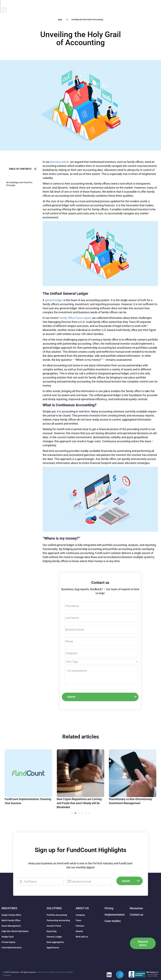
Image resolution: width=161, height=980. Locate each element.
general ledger (54, 300)
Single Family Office (11, 915)
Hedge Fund (8, 937)
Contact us (137, 915)
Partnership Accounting (58, 920)
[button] (157, 6)
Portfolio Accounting (57, 915)
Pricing (109, 908)
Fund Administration (12, 948)
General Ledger (54, 937)
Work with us (82, 937)
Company (80, 915)
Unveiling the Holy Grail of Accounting (81, 38)
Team (78, 920)
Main (60, 20)
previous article (60, 162)
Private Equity (8, 942)
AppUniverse (53, 948)
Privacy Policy (55, 972)
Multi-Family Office (11, 920)
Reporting (52, 931)
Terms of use (42, 972)
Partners (80, 926)
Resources (136, 908)
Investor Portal (54, 926)
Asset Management (11, 926)
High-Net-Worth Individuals (15, 931)
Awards (79, 931)
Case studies (113, 921)
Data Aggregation (55, 942)
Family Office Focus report (75, 318)
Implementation (115, 915)
